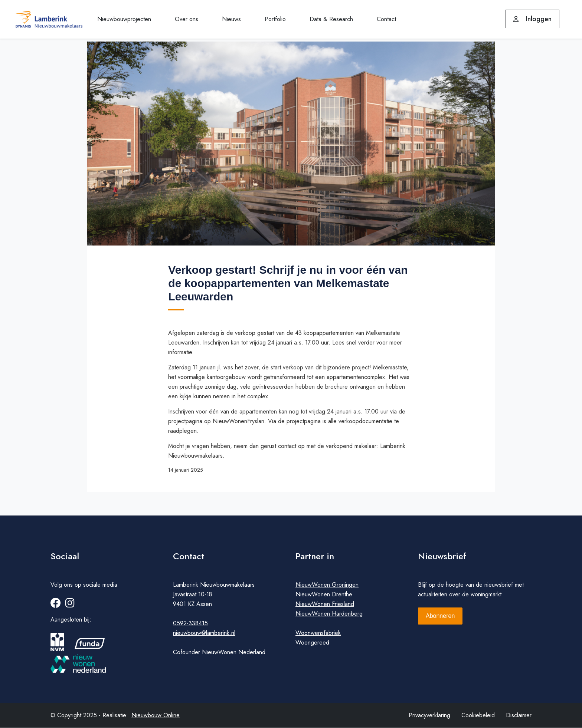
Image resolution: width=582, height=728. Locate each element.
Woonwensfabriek (318, 633)
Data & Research (331, 19)
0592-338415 (190, 624)
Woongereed (312, 643)
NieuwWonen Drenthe (324, 595)
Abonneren (440, 616)
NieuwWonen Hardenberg (329, 614)
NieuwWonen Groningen (327, 585)
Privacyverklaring (429, 716)
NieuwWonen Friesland (325, 604)
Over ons (187, 19)
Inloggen (532, 19)
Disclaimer (519, 716)
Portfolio (275, 19)
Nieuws (231, 19)
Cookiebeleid (478, 716)
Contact (386, 19)
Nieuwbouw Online (156, 716)
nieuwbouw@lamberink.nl (204, 633)
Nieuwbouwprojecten (124, 19)
